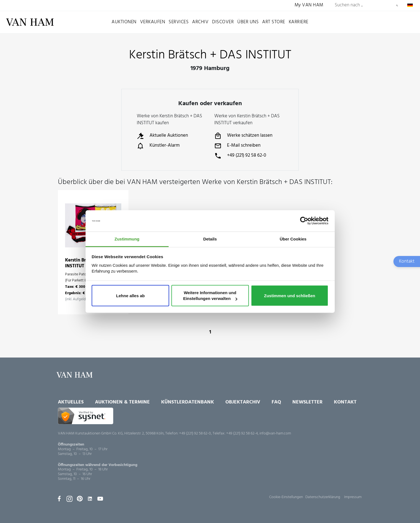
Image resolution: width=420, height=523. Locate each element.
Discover (223, 22)
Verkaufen (153, 22)
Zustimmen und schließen (289, 295)
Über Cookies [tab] (293, 239)
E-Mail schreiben (237, 146)
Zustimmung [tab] (127, 239)
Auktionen (124, 22)
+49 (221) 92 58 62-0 (240, 156)
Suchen (397, 6)
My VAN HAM (309, 5)
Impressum (353, 497)
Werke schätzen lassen (243, 136)
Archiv (200, 22)
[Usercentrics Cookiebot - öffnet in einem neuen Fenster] (304, 221)
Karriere (299, 22)
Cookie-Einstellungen (286, 497)
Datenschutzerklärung (323, 497)
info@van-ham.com (275, 433)
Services (179, 22)
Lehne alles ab (130, 295)
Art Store (274, 22)
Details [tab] (210, 239)
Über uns (248, 22)
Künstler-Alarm (158, 146)
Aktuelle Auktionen (162, 136)
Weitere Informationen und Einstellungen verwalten (210, 295)
